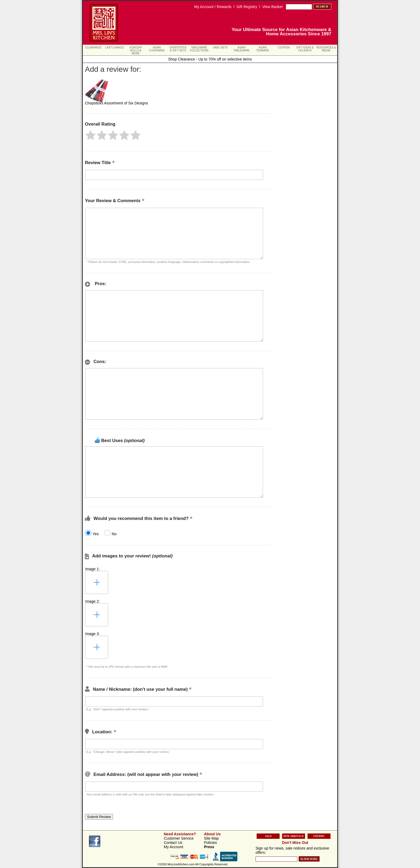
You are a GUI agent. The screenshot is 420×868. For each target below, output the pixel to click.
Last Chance (115, 48)
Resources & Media (326, 49)
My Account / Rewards (213, 7)
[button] (91, 135)
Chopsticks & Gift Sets (178, 49)
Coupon (284, 48)
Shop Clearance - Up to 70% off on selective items (210, 59)
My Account (174, 847)
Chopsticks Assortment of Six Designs (117, 103)
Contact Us (173, 843)
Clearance (93, 48)
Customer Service (179, 838)
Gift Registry (247, 7)
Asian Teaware (263, 49)
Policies (211, 843)
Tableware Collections (199, 49)
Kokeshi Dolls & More (136, 50)
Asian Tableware (241, 49)
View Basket (273, 7)
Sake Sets (220, 48)
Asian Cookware (157, 49)
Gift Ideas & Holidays (305, 49)
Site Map (211, 838)
